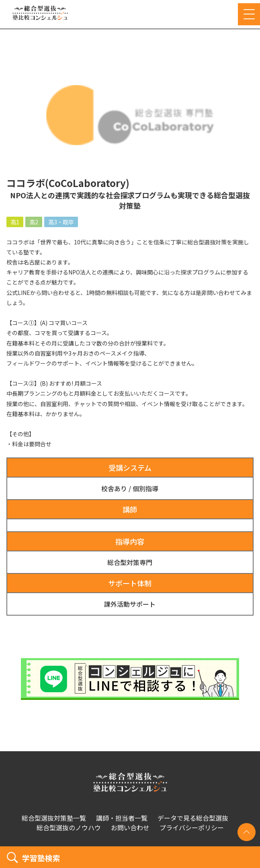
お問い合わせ (130, 827)
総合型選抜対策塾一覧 (54, 818)
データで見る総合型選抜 (193, 818)
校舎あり (114, 488)
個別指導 (145, 488)
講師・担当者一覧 (122, 818)
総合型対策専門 (130, 562)
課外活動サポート (130, 604)
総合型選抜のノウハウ (69, 827)
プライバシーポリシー (192, 827)
